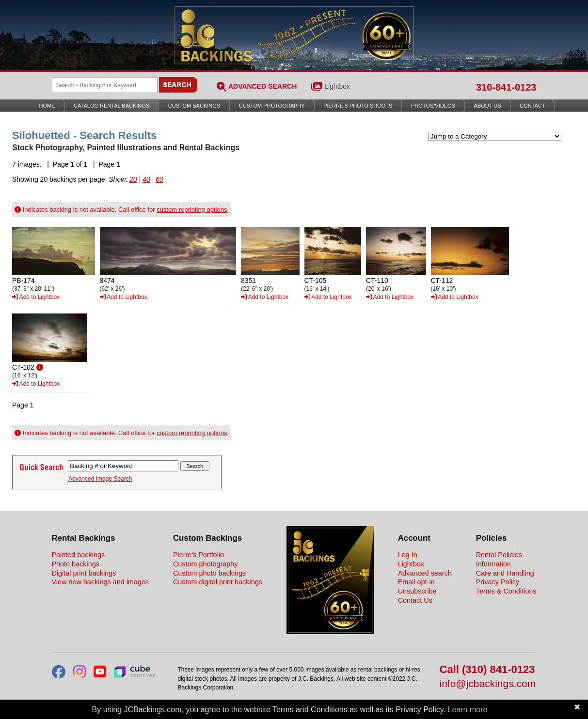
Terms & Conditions (506, 591)
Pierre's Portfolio (199, 555)
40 (146, 179)
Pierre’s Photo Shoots (358, 106)
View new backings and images (101, 582)
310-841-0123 (506, 87)
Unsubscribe (417, 591)
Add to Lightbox (36, 297)
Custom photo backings (209, 573)
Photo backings (76, 564)
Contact (532, 106)
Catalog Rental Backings (111, 106)
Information (493, 564)
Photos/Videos (433, 106)
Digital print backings (84, 573)
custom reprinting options (192, 210)
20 (133, 179)
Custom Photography (272, 106)
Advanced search (425, 573)
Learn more (468, 710)
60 (159, 179)
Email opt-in (416, 582)
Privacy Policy (498, 582)
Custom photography (206, 564)
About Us (488, 106)
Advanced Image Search (100, 479)
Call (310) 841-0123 (487, 670)
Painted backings (79, 555)
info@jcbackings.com (488, 684)
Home (47, 106)
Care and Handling (505, 573)
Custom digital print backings (218, 582)
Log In (408, 555)
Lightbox (337, 86)
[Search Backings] (105, 85)
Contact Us (415, 600)
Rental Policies (499, 555)
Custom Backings (194, 106)
